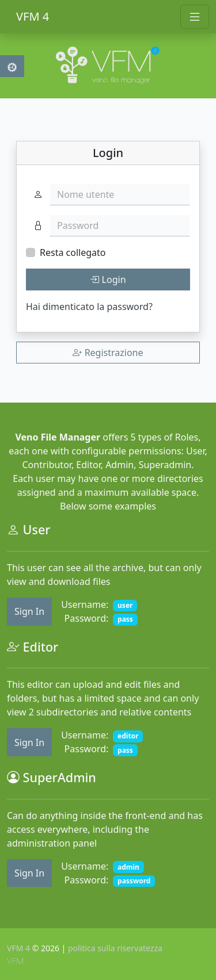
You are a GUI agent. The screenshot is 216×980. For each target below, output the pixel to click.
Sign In (29, 611)
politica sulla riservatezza (115, 948)
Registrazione (108, 353)
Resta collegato (73, 252)
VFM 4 (33, 16)
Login (108, 280)
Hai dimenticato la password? (89, 307)
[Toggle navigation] (195, 17)
